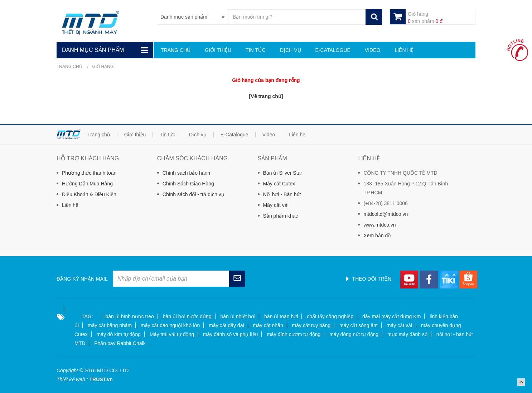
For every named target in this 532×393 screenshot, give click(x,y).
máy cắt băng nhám (110, 325)
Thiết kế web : (72, 379)
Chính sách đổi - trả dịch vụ (194, 194)
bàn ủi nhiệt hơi (238, 316)
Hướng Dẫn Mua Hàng (87, 184)
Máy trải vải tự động (172, 334)
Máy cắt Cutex (279, 184)
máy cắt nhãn (268, 325)
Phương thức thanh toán (89, 173)
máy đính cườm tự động (294, 334)
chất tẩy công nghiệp (330, 316)
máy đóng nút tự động (354, 334)
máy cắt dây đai (226, 325)
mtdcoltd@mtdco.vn (386, 214)
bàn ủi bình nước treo (130, 316)
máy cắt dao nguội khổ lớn (170, 325)
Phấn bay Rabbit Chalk (120, 343)
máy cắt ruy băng (311, 325)
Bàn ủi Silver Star (283, 173)
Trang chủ (69, 67)
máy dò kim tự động (119, 334)
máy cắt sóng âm (359, 325)
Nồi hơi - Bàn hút (282, 194)
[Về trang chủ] (266, 96)
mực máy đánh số (407, 334)
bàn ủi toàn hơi (281, 316)
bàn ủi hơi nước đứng (187, 316)
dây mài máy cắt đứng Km (391, 316)
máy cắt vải (399, 325)
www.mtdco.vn (379, 225)
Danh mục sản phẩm (93, 50)
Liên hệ (70, 205)
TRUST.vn (101, 379)
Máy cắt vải (276, 205)
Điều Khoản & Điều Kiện (89, 194)
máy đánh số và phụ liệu (230, 334)
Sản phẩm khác (281, 216)
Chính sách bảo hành (186, 173)
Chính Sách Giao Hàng (188, 184)
